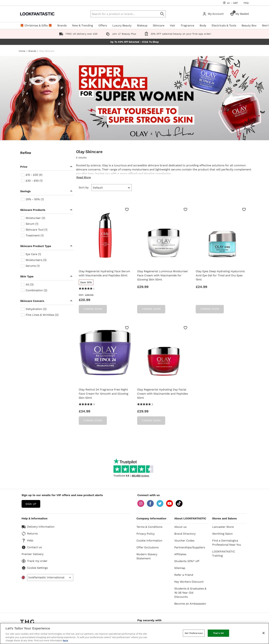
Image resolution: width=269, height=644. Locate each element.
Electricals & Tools (224, 25)
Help (246, 3)
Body (203, 25)
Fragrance (187, 25)
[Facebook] (150, 506)
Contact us (32, 547)
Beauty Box (249, 25)
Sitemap (180, 568)
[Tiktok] (179, 506)
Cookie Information (149, 541)
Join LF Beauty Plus (120, 34)
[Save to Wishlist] (127, 209)
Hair (173, 25)
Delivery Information (38, 527)
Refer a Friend (184, 575)
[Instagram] (141, 506)
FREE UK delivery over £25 (78, 34)
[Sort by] (112, 188)
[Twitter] (160, 506)
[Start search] (162, 14)
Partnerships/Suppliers (190, 547)
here (65, 640)
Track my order (35, 561)
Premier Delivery (33, 554)
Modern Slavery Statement (147, 556)
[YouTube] (170, 506)
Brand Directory (185, 534)
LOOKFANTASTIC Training (224, 554)
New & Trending (83, 25)
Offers (103, 25)
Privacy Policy (146, 534)
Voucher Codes (184, 541)
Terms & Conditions (149, 527)
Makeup (142, 25)
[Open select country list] (50, 577)
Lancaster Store (223, 527)
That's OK (218, 633)
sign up (31, 504)
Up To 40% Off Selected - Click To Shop (134, 42)
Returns (30, 534)
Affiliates (180, 554)
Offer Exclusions (148, 547)
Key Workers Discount (189, 582)
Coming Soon (93, 309)
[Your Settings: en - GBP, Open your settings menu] (230, 3)
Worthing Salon (222, 534)
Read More (84, 177)
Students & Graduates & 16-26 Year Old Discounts (190, 593)
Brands (62, 25)
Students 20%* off (187, 561)
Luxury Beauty (122, 25)
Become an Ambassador (190, 604)
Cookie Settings (35, 568)
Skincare (159, 25)
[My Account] (214, 14)
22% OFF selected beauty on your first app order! (177, 34)
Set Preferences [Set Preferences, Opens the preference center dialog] (194, 633)
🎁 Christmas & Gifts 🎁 (36, 25)
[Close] (264, 633)
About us (180, 527)
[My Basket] (240, 14)
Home (22, 51)
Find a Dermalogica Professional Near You (227, 543)
